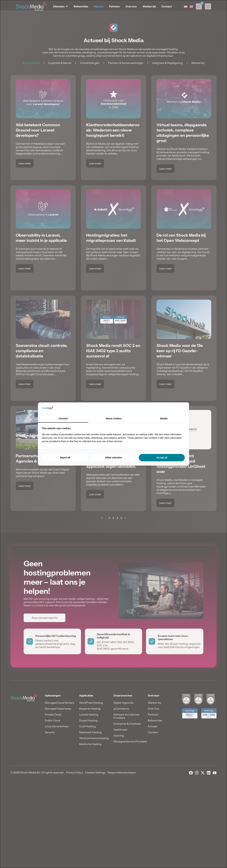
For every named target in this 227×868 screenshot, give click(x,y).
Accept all (162, 458)
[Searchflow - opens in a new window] (181, 409)
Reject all (65, 458)
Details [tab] (164, 418)
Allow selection (113, 458)
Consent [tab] (63, 418)
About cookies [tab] (113, 418)
